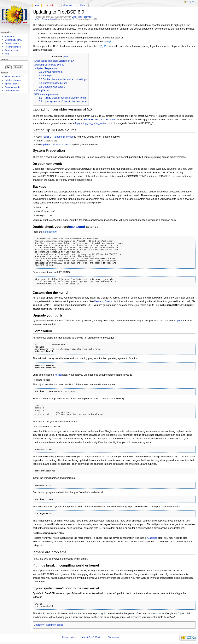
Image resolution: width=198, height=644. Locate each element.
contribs (88, 17)
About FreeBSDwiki (92, 637)
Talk (81, 17)
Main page (10, 36)
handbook (49, 232)
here (106, 42)
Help (7, 54)
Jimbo (75, 17)
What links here (12, 77)
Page (37, 5)
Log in (191, 2)
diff (37, 19)
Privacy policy (69, 637)
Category (39, 625)
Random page (12, 50)
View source (69, 5)
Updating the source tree (55, 145)
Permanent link (12, 91)
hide (66, 57)
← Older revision (47, 19)
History (84, 5)
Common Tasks (54, 625)
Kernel (58, 375)
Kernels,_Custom (104, 301)
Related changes (13, 80)
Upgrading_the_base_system (91, 123)
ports (180, 321)
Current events (12, 43)
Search (5, 59)
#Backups (152, 538)
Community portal (13, 40)
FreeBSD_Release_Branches (100, 120)
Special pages (12, 84)
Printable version (13, 87)
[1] (102, 46)
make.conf (77, 227)
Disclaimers (113, 637)
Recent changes (13, 47)
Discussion (50, 5)
